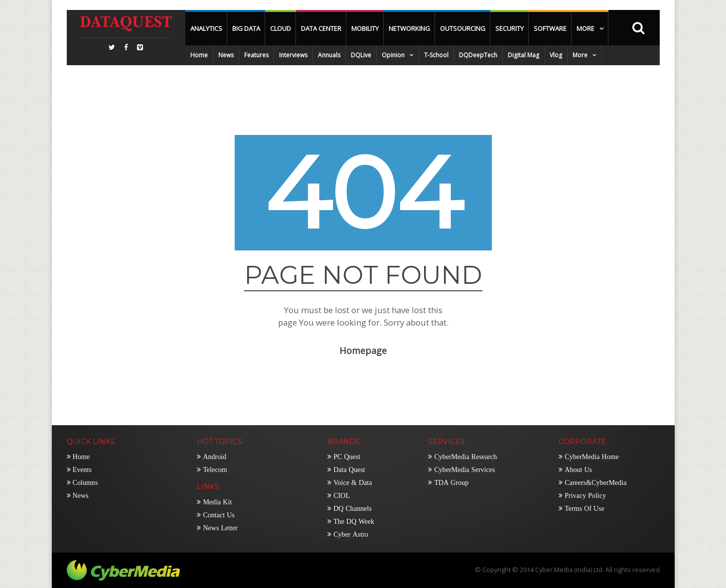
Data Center (321, 28)
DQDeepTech (478, 55)
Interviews (293, 55)
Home (199, 55)
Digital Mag (523, 55)
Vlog (556, 55)
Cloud (281, 28)
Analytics (206, 28)
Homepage (363, 351)
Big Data (246, 28)
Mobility (365, 28)
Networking (409, 28)
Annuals (329, 55)
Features (256, 55)
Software (550, 28)
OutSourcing (463, 28)
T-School (436, 55)
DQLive (361, 55)
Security (509, 28)
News (226, 55)
